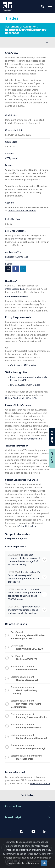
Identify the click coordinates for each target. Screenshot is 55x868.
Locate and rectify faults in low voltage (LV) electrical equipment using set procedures (27, 577)
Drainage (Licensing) (27, 680)
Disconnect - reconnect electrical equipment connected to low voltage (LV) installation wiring (27, 560)
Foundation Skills (34, 439)
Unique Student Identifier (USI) (21, 398)
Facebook (16, 269)
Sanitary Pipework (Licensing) (32, 738)
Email (8, 269)
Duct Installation (25, 759)
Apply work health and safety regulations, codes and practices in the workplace (27, 610)
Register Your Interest (16, 257)
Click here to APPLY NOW (23, 365)
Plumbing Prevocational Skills (31, 717)
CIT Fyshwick (12, 158)
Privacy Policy (15, 863)
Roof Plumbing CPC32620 (30, 649)
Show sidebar (47, 43)
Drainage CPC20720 (27, 659)
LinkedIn (23, 269)
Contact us (28, 806)
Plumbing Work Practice (29, 728)
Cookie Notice (41, 858)
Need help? (28, 817)
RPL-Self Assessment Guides (25, 385)
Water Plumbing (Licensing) (31, 748)
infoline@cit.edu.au (15, 289)
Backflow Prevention (27, 670)
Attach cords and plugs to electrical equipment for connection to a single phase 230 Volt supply (27, 594)
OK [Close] (44, 863)
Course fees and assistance (22, 211)
